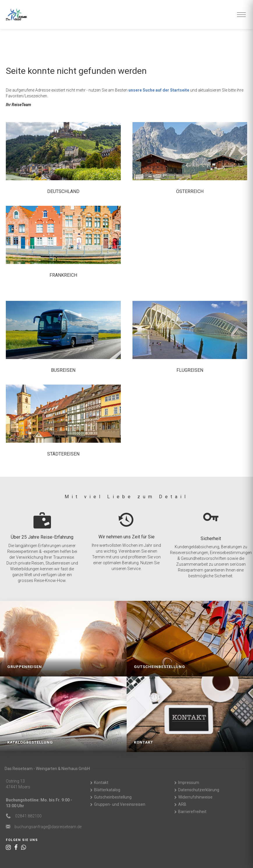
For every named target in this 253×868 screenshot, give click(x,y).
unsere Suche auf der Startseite (159, 90)
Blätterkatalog (107, 790)
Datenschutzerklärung (199, 790)
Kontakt (101, 783)
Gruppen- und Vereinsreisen (120, 804)
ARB (182, 804)
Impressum (189, 783)
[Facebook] (16, 847)
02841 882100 (28, 816)
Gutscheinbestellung (113, 797)
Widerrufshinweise (195, 797)
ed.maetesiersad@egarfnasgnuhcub (48, 827)
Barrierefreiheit (192, 812)
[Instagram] (8, 847)
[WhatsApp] (23, 847)
